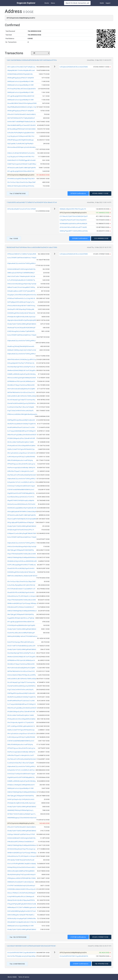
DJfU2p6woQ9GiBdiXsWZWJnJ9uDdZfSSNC (74, 67)
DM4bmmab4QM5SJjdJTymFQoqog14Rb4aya (22, 603)
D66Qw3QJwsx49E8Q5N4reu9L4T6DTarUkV (21, 504)
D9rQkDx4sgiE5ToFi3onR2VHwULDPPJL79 (21, 530)
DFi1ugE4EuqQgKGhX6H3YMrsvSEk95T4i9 (21, 96)
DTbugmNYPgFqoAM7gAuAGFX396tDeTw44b (22, 904)
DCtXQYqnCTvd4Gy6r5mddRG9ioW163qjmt (21, 486)
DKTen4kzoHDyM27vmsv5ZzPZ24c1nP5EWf (22, 209)
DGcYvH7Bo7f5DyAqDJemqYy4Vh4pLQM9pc (22, 956)
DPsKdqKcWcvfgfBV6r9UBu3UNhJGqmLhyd (21, 317)
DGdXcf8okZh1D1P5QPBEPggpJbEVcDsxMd (21, 160)
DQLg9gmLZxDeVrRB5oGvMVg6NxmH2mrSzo (22, 295)
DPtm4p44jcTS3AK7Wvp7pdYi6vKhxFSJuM (21, 860)
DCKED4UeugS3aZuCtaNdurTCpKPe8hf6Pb (21, 331)
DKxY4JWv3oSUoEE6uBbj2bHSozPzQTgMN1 (21, 389)
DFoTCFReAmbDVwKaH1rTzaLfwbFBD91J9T (21, 589)
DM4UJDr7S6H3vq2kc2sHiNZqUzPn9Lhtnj (21, 186)
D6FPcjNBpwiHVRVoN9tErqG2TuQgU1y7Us (21, 302)
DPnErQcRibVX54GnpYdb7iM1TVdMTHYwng (21, 306)
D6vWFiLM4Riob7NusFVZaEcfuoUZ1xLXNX (21, 427)
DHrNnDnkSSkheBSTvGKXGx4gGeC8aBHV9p (21, 269)
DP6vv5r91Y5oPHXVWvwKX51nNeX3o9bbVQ (22, 114)
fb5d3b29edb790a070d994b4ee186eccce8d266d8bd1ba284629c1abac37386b (32, 247)
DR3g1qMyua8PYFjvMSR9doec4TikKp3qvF (21, 523)
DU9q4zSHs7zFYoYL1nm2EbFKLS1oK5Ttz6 (21, 482)
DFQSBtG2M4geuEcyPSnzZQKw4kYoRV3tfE (21, 438)
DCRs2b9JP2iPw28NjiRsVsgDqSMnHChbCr (21, 133)
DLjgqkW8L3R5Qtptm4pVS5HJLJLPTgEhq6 (21, 618)
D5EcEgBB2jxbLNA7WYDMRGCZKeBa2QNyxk (22, 512)
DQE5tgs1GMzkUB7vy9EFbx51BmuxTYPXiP (21, 834)
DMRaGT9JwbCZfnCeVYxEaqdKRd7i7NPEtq (21, 287)
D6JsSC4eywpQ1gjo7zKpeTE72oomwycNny (21, 400)
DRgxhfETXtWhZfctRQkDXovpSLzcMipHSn (21, 501)
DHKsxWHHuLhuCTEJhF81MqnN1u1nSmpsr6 (22, 596)
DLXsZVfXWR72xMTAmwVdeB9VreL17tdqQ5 (22, 258)
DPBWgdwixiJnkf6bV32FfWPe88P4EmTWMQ (22, 878)
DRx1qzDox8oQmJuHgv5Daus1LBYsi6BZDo (21, 453)
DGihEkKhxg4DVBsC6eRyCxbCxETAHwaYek (21, 313)
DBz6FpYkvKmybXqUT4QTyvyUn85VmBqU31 (22, 875)
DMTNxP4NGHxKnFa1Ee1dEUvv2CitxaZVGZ (21, 392)
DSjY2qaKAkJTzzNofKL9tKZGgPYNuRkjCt (20, 144)
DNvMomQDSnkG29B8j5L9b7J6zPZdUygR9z (22, 370)
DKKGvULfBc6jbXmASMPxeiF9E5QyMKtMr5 (21, 871)
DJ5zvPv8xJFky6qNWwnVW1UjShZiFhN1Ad (21, 585)
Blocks (47, 3)
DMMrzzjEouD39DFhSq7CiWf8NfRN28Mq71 (21, 273)
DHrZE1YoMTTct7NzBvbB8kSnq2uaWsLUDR (21, 646)
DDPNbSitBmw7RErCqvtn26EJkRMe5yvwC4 (21, 381)
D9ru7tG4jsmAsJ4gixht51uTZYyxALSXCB (21, 723)
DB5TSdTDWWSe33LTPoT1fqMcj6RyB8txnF (21, 118)
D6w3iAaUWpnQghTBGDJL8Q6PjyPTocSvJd (21, 367)
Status (53, 3)
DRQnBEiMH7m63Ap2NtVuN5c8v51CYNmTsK (22, 922)
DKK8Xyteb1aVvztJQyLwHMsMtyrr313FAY (21, 81)
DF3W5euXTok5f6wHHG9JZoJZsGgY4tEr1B (21, 298)
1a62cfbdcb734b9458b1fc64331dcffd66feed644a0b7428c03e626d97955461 (31, 946)
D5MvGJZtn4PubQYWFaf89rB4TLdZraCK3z (21, 153)
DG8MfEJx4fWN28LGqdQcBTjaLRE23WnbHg (21, 374)
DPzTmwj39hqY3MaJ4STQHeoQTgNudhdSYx (22, 89)
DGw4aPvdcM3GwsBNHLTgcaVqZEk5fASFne (21, 403)
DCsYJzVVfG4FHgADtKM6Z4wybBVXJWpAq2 (22, 864)
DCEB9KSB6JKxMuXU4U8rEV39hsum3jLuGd (21, 889)
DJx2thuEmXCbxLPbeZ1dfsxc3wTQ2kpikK (21, 407)
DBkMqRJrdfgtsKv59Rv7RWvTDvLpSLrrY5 (73, 209)
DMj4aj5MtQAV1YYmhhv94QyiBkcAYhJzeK (21, 70)
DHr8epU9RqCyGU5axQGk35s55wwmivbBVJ (21, 867)
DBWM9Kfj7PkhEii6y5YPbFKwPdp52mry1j (20, 810)
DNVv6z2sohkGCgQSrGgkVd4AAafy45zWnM (22, 378)
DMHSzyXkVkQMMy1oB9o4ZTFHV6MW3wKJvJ (22, 636)
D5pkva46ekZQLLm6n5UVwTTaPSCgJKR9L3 (21, 263)
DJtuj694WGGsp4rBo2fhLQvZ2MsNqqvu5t (21, 897)
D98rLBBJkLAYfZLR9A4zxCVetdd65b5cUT (21, 607)
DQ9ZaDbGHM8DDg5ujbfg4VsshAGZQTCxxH (22, 911)
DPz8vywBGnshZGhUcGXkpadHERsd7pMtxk (21, 446)
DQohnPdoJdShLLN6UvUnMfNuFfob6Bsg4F (21, 633)
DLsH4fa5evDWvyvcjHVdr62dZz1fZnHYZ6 (21, 497)
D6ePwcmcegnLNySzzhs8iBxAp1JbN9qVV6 (21, 468)
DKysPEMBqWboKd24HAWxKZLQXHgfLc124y (22, 107)
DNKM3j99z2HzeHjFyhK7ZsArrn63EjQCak (21, 882)
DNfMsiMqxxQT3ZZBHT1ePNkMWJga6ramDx (22, 907)
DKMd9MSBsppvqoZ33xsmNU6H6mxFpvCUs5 (22, 818)
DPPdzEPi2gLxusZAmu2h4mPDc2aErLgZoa (21, 464)
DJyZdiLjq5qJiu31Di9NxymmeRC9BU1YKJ (21, 136)
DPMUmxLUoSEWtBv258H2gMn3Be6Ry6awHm (22, 414)
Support (108, 3)
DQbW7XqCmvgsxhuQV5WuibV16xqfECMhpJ (22, 164)
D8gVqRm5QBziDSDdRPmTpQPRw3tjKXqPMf (22, 320)
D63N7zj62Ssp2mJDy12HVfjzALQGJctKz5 (21, 799)
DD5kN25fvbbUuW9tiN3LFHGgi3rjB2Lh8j (20, 74)
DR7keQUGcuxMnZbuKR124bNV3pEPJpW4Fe (22, 168)
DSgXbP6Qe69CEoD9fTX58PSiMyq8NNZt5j (21, 493)
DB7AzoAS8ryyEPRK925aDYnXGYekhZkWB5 (21, 129)
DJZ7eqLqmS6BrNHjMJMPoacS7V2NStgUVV (22, 431)
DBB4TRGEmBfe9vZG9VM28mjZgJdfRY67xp (22, 360)
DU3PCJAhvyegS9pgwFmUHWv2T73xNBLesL (22, 565)
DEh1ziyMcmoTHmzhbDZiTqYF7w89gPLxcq (21, 67)
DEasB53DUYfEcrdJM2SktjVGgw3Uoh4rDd (21, 568)
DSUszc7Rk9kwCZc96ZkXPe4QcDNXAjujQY (21, 893)
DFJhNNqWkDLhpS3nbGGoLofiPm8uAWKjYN (73, 224)
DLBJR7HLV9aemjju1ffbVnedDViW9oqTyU (21, 642)
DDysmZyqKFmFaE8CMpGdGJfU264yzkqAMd (22, 519)
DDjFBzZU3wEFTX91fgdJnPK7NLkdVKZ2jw (21, 449)
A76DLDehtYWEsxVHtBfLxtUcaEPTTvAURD (73, 227)
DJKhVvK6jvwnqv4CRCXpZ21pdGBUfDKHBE (21, 457)
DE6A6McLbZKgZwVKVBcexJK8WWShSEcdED (22, 561)
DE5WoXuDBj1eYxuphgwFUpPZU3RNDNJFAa (22, 919)
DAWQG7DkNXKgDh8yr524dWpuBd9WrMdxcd (22, 558)
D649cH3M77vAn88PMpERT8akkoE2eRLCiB (21, 122)
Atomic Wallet (12, 977)
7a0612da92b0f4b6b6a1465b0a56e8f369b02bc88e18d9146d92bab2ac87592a (32, 60)
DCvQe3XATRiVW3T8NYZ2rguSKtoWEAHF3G (22, 953)
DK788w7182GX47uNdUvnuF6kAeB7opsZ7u (21, 814)
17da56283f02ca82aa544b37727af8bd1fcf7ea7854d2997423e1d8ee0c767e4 (32, 202)
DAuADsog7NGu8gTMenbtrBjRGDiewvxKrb (21, 346)
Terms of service (24, 977)
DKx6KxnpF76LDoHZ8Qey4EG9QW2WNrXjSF (21, 328)
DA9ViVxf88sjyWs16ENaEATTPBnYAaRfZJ (21, 915)
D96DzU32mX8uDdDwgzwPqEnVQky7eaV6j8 (22, 284)
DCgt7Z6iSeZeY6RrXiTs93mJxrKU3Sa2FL (21, 411)
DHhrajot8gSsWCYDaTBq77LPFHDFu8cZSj (21, 363)
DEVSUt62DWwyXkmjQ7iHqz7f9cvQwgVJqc (21, 849)
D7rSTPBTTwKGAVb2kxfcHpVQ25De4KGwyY (21, 886)
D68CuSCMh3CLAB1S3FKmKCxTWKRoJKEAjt (22, 396)
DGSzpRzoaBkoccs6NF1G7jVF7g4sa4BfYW (21, 291)
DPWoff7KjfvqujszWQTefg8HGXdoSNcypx (21, 140)
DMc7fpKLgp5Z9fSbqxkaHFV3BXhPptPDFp (21, 550)
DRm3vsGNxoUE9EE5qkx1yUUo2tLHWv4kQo (21, 147)
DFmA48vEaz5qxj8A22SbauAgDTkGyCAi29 (21, 179)
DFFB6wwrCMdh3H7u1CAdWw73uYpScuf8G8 (22, 254)
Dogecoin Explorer (26, 3)
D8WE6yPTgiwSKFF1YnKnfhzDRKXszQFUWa (74, 231)
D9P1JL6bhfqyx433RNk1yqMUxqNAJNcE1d (21, 726)
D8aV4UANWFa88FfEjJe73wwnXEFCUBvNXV (22, 125)
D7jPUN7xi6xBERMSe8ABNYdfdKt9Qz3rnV (21, 490)
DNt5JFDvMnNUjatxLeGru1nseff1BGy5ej (20, 460)
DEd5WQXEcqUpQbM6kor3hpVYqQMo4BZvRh (22, 508)
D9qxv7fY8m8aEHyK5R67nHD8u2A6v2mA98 (22, 554)
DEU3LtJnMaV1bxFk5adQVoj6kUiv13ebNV (21, 442)
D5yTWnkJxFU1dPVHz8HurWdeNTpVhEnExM (22, 475)
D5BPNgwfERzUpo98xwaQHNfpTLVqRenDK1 (21, 420)
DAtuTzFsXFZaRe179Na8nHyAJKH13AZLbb (21, 276)
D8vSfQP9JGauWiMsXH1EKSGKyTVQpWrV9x (22, 424)
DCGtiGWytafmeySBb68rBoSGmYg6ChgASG (21, 625)
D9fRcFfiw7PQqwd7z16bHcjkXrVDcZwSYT (21, 471)
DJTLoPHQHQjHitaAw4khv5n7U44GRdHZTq (21, 280)
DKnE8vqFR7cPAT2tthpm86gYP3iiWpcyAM (21, 309)
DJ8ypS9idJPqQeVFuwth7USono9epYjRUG (73, 220)
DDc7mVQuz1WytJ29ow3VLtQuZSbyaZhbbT (22, 182)
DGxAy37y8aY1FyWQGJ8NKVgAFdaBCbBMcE (22, 324)
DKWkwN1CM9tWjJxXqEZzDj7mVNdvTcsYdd (22, 350)
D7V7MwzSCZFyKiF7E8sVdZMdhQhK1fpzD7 (74, 216)
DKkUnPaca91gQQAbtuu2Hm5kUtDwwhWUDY (22, 435)
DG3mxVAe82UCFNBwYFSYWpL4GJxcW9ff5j (21, 675)
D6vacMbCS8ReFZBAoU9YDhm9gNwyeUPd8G (22, 103)
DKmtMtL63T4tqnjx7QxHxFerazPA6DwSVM (21, 385)
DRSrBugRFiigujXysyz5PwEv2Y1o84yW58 (21, 78)
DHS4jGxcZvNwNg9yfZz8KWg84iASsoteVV (21, 785)
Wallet (102, 3)
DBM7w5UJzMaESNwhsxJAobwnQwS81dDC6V (22, 576)
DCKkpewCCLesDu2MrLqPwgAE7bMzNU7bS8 (22, 533)
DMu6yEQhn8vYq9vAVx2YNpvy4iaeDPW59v (21, 900)
